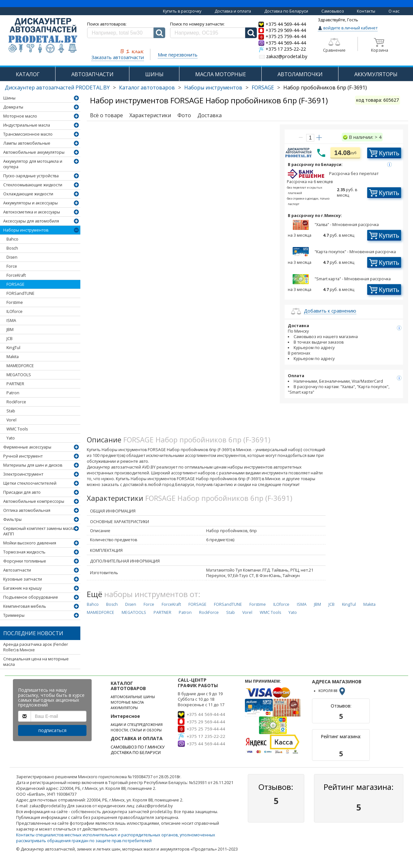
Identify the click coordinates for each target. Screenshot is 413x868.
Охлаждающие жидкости (28, 194)
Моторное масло (20, 116)
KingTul (13, 348)
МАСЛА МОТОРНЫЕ (221, 74)
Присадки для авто (22, 492)
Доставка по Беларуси (286, 11)
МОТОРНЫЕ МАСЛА (127, 702)
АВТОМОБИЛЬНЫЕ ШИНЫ (133, 697)
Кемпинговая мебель (25, 606)
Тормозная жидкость (24, 552)
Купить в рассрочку (182, 11)
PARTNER (15, 384)
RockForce (16, 402)
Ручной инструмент (23, 456)
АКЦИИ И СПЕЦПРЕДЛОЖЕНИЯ (137, 725)
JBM (10, 330)
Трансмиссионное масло (28, 134)
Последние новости (33, 633)
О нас (394, 11)
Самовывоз (333, 11)
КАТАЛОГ (28, 74)
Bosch (12, 248)
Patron (13, 393)
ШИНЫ (154, 74)
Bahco (12, 239)
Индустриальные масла (27, 125)
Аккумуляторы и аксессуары (30, 203)
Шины (9, 98)
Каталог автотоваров (147, 88)
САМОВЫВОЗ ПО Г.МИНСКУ (138, 747)
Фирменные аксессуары (27, 447)
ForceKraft (16, 275)
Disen (12, 257)
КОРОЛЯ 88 (332, 691)
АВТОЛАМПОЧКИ (300, 74)
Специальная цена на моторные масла (36, 662)
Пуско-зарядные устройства (31, 176)
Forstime (15, 302)
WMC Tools (17, 429)
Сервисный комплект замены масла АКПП (39, 531)
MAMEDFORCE (20, 366)
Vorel (11, 420)
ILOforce (15, 311)
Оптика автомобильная (27, 510)
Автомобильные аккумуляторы (34, 152)
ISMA (11, 320)
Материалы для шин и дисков (33, 465)
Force (12, 266)
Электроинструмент (23, 474)
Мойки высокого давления (30, 543)
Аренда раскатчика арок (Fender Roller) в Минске (36, 647)
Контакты (366, 11)
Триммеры (14, 615)
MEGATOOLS (19, 375)
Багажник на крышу (22, 588)
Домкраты (13, 107)
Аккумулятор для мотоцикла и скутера (33, 164)
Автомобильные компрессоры (34, 501)
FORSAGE (263, 88)
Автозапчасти (17, 570)
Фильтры (12, 519)
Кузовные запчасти (23, 579)
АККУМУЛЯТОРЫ (376, 74)
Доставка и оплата (233, 11)
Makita (13, 357)
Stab (11, 411)
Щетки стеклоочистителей (30, 483)
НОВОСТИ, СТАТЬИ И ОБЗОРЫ (136, 730)
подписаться (52, 730)
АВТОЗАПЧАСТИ (92, 74)
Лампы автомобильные (27, 143)
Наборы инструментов (213, 88)
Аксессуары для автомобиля (31, 221)
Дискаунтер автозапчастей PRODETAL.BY (57, 88)
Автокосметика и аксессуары (32, 212)
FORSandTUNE (20, 293)
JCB (10, 339)
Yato (11, 438)
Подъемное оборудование (31, 597)
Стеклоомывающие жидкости (33, 185)
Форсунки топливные (25, 561)
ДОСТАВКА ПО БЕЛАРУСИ (136, 753)
